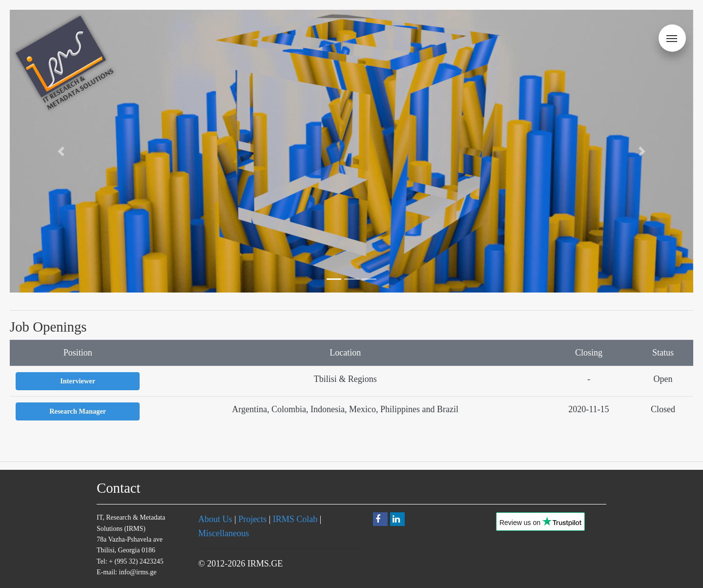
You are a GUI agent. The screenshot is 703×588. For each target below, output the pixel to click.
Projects (252, 519)
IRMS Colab (295, 519)
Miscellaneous (224, 533)
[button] (61, 151)
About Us (215, 519)
